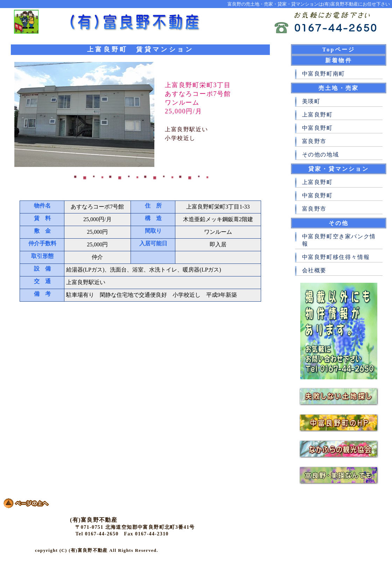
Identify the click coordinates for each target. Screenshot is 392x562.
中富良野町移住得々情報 (336, 257)
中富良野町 (317, 128)
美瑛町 (311, 101)
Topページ (339, 50)
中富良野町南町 (324, 74)
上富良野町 (317, 115)
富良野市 (314, 141)
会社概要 (314, 270)
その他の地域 (321, 154)
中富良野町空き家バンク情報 (339, 240)
